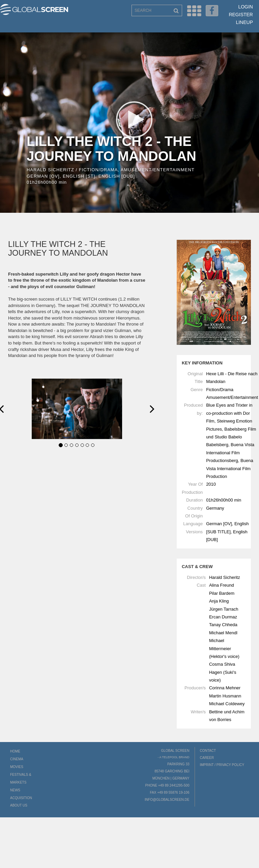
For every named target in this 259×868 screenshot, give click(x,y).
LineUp (244, 22)
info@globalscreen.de (167, 800)
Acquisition (21, 798)
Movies (17, 767)
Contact (208, 751)
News (15, 790)
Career (207, 758)
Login (246, 7)
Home (15, 751)
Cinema (17, 759)
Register (241, 15)
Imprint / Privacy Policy (222, 765)
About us (19, 805)
